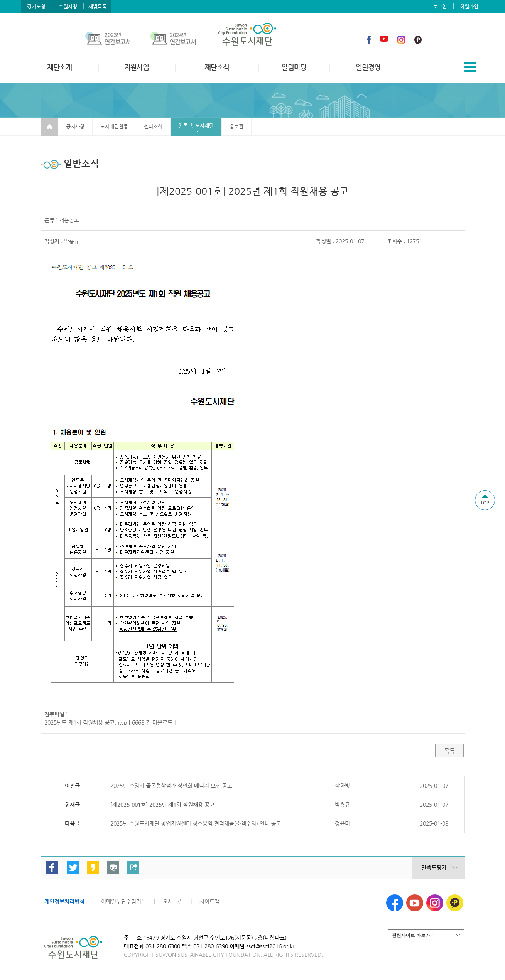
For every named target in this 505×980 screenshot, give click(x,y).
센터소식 (153, 126)
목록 (449, 751)
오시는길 (173, 901)
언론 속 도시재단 (196, 126)
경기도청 (36, 6)
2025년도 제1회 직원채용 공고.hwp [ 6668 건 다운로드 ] (110, 722)
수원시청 (68, 6)
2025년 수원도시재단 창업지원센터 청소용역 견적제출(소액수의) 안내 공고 (196, 823)
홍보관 (236, 126)
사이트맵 (209, 901)
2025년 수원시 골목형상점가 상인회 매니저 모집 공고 (171, 786)
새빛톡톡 (98, 6)
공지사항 (75, 126)
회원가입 (469, 6)
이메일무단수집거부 (124, 901)
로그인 (440, 6)
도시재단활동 (114, 126)
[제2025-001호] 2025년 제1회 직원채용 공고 (162, 805)
